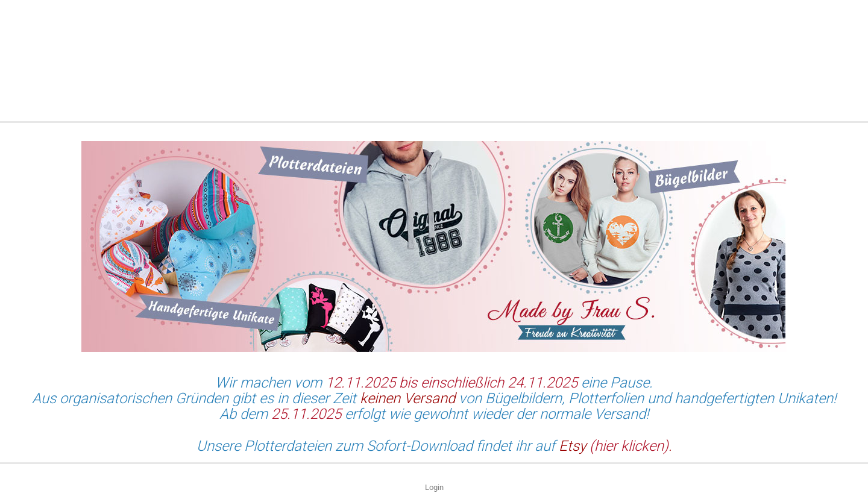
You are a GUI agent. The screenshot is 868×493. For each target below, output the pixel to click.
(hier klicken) (627, 446)
